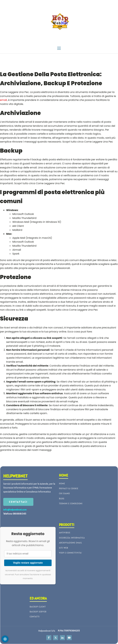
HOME (62, 484)
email (3, 100)
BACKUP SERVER (38, 612)
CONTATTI (35, 617)
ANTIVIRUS (65, 533)
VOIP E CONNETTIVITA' (71, 553)
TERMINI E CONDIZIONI (71, 504)
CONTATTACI (18, 502)
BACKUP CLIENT (38, 607)
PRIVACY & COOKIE (69, 489)
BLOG (62, 499)
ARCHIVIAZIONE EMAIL (71, 543)
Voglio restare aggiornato (28, 563)
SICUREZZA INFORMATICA (72, 538)
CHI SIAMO (64, 493)
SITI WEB (64, 548)
